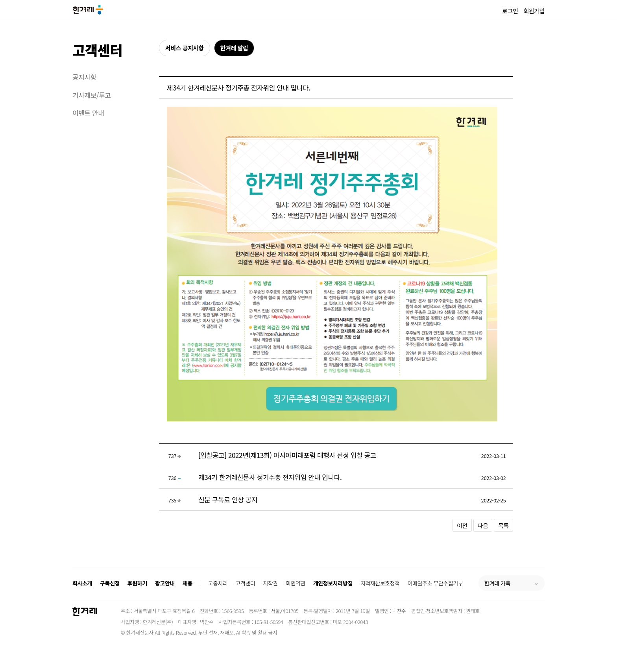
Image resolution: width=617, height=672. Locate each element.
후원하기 (137, 583)
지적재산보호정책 (380, 583)
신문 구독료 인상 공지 (228, 499)
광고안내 (165, 583)
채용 (188, 583)
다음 (483, 525)
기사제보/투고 (92, 95)
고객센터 (97, 50)
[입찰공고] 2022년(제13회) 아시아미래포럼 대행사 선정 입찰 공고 (287, 455)
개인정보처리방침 (333, 583)
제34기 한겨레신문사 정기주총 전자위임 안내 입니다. (270, 477)
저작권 (271, 583)
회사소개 (82, 583)
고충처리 (218, 583)
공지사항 (84, 77)
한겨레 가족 (497, 583)
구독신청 (110, 583)
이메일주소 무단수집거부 (435, 583)
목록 (503, 525)
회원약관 (296, 583)
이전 (462, 525)
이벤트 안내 (88, 113)
